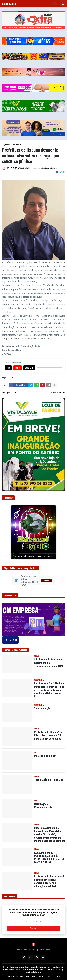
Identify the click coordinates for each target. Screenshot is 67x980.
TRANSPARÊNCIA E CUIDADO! (49, 780)
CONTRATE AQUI (10, 640)
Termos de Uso (31, 976)
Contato (49, 976)
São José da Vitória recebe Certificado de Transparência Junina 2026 (49, 663)
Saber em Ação (42, 708)
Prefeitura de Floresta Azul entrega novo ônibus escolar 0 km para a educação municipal (49, 881)
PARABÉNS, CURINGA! (45, 756)
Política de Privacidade (15, 976)
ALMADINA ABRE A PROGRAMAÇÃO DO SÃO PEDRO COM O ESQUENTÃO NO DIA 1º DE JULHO (49, 857)
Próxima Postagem (57, 392)
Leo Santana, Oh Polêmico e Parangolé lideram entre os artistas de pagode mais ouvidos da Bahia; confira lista (49, 690)
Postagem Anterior (10, 392)
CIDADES (19, 145)
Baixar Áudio (29, 368)
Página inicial (7, 145)
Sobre (41, 976)
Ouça (8, 368)
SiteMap (57, 976)
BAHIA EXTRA (9, 4)
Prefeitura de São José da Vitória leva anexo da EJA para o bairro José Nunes (48, 735)
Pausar (18, 368)
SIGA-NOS (47, 580)
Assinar (33, 928)
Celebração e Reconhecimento (43, 805)
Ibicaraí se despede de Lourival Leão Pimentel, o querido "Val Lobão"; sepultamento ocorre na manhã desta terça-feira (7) (49, 834)
